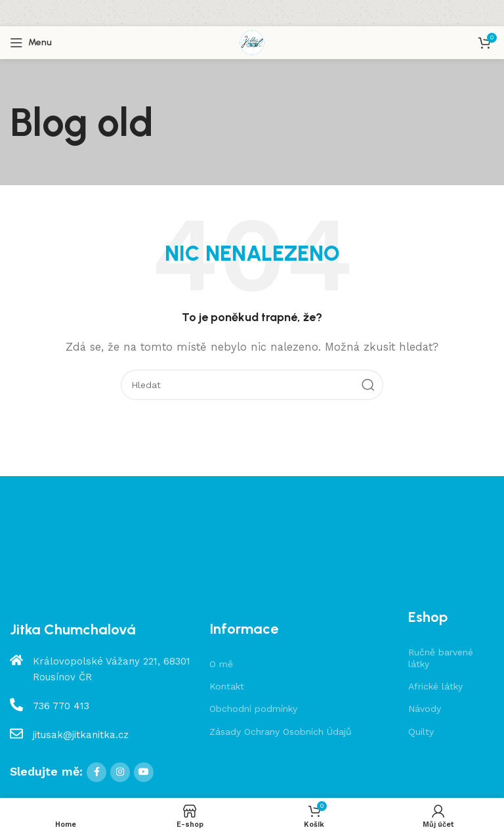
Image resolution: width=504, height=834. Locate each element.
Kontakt (227, 686)
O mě (221, 664)
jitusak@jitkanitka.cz (81, 735)
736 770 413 (61, 706)
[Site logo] (252, 42)
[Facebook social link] (96, 772)
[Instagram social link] (120, 772)
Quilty (421, 732)
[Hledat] (252, 385)
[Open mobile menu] (31, 43)
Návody (425, 709)
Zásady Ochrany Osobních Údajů (281, 732)
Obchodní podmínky (253, 709)
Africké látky (435, 686)
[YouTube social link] (144, 772)
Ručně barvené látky (441, 658)
